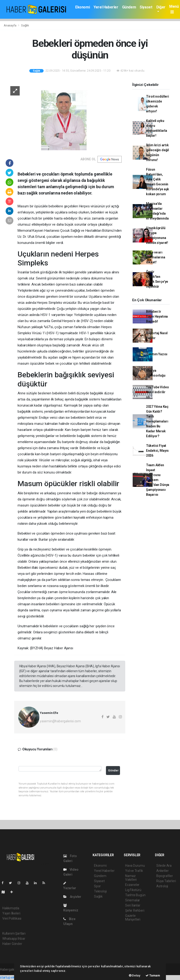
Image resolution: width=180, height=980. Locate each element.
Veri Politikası (12, 918)
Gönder (113, 770)
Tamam (153, 975)
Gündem (129, 7)
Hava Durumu (135, 866)
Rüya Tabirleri (166, 881)
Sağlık (25, 25)
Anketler (162, 871)
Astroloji (162, 886)
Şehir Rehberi (135, 910)
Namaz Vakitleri (131, 878)
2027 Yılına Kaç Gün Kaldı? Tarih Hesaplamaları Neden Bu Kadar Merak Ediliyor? (157, 421)
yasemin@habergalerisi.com (60, 721)
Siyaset (146, 7)
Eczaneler (132, 885)
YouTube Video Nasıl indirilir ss (157, 392)
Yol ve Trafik (134, 871)
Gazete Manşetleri (133, 918)
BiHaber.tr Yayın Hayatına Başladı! (157, 316)
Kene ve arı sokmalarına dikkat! (156, 257)
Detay (135, 975)
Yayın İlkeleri (11, 913)
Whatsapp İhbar (14, 939)
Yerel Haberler (106, 7)
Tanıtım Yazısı (157, 354)
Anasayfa (10, 25)
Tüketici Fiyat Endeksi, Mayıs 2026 (157, 451)
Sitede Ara (164, 866)
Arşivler (72, 897)
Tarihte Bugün (135, 895)
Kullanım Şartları (14, 933)
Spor (97, 886)
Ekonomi (82, 7)
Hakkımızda (11, 908)
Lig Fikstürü (133, 890)
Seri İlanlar (133, 905)
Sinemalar (133, 900)
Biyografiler (165, 876)
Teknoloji (100, 891)
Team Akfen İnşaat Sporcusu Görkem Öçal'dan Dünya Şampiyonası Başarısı (158, 480)
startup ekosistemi (13, 977)
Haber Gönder (12, 944)
